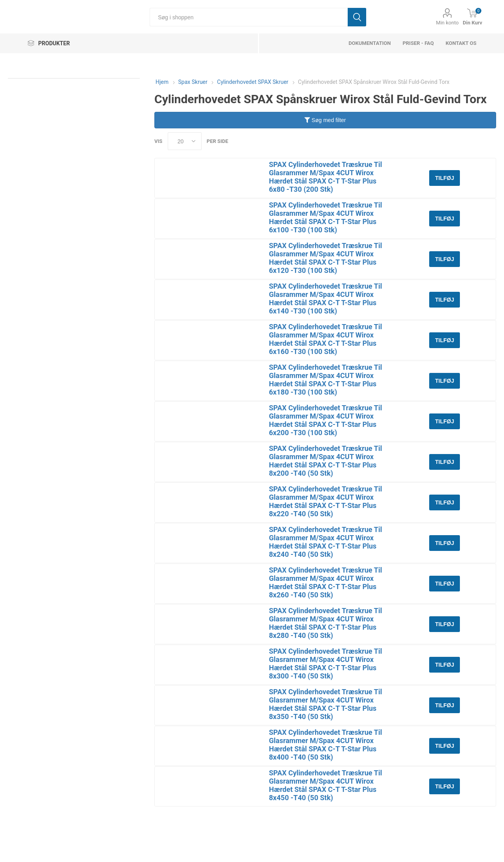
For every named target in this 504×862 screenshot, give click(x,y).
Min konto (447, 23)
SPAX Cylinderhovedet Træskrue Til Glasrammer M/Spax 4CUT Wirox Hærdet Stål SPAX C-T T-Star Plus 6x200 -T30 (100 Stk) (325, 420)
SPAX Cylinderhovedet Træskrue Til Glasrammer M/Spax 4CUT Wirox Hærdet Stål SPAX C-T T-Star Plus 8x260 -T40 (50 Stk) (325, 582)
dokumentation (370, 43)
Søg (357, 17)
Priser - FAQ (418, 43)
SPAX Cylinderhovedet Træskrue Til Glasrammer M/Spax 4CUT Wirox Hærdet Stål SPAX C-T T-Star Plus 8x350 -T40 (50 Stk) (325, 704)
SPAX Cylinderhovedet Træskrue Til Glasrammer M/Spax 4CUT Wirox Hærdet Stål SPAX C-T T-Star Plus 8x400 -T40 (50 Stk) (325, 745)
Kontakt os (461, 43)
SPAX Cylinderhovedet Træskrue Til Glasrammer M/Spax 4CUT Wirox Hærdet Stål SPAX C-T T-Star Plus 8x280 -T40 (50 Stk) (325, 623)
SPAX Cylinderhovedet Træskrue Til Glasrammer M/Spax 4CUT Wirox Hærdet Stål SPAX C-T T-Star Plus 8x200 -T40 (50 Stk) (325, 461)
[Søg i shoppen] (249, 17)
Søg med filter (325, 120)
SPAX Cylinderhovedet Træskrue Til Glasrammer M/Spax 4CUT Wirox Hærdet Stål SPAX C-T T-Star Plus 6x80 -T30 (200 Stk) (325, 177)
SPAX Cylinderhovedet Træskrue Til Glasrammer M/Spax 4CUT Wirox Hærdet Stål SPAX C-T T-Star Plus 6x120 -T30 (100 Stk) (325, 258)
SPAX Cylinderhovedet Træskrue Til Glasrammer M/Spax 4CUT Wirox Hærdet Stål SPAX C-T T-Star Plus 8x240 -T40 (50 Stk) (325, 542)
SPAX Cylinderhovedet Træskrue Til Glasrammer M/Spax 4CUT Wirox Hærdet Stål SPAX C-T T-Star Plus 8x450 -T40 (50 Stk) (325, 785)
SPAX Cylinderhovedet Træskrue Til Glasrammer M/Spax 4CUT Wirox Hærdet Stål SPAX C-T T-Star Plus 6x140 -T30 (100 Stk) (325, 298)
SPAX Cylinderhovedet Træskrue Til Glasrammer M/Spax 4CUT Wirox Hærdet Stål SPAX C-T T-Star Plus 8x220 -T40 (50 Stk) (325, 501)
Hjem (162, 82)
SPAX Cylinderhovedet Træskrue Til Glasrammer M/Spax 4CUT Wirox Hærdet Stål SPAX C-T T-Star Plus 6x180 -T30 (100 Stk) (325, 380)
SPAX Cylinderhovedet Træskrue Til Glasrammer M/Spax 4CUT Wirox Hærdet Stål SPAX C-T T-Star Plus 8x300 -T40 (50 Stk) (325, 664)
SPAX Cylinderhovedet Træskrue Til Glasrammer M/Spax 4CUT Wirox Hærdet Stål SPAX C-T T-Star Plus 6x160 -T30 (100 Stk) (325, 339)
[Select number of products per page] (185, 141)
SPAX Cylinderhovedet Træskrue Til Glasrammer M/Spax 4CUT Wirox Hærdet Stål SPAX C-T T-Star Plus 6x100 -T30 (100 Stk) (325, 217)
